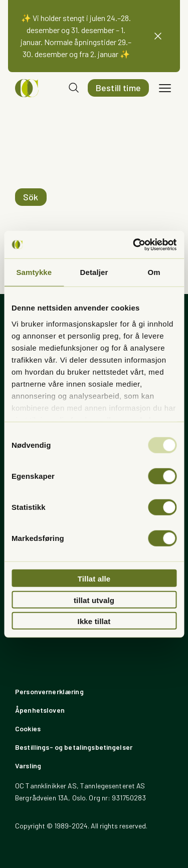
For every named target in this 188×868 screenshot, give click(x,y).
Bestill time (118, 88)
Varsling (28, 766)
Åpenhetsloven (40, 710)
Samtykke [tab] (34, 272)
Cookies (28, 729)
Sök (31, 197)
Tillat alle (94, 579)
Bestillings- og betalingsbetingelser (74, 747)
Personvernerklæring (49, 691)
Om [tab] (154, 272)
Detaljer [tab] (94, 272)
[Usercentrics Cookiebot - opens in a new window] (134, 244)
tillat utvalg (94, 600)
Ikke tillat (94, 621)
